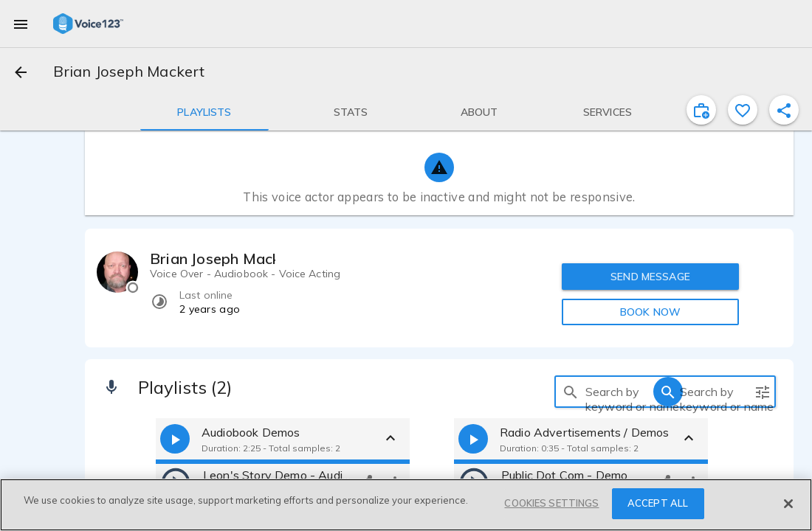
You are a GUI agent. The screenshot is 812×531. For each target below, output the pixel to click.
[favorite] (743, 110)
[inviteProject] (701, 110)
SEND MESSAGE (650, 277)
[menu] (21, 24)
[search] (571, 392)
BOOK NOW (650, 312)
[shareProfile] (784, 110)
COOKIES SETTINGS (551, 503)
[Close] (788, 504)
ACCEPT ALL (658, 503)
